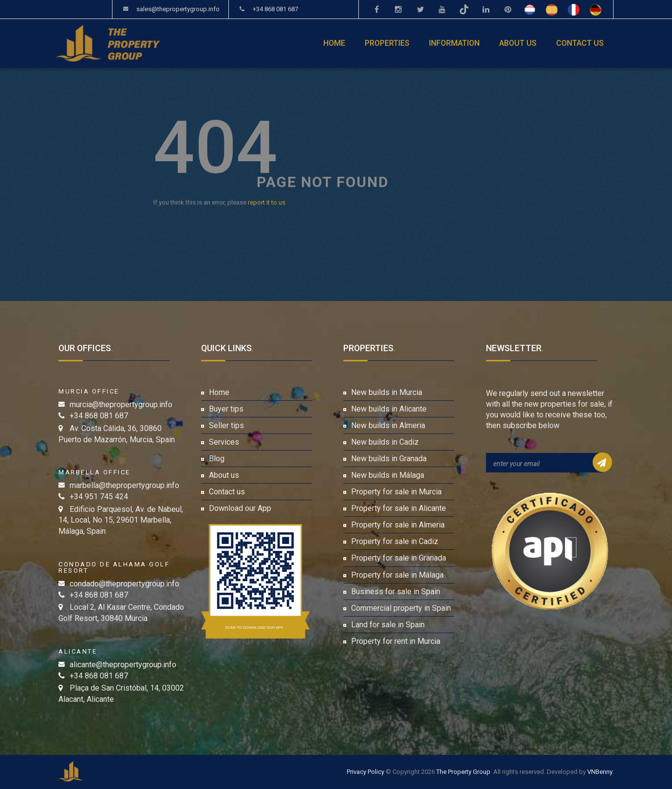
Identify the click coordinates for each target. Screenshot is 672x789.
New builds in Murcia (387, 392)
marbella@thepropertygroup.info (124, 485)
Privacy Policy (365, 772)
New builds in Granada (389, 459)
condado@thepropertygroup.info (124, 584)
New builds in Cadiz (385, 442)
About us (518, 43)
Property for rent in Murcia (396, 641)
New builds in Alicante (389, 409)
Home (334, 43)
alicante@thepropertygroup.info (123, 665)
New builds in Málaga (388, 475)
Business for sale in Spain (396, 592)
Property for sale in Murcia (396, 492)
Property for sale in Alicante (399, 508)
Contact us (580, 43)
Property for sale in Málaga (397, 575)
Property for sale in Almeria (398, 525)
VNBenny (600, 772)
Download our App (240, 508)
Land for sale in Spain (388, 625)
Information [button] (454, 43)
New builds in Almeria (388, 425)
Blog (217, 459)
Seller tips (226, 425)
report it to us (267, 202)
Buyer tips (226, 409)
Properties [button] (387, 43)
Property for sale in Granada (399, 558)
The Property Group (463, 772)
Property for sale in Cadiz (395, 541)
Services (224, 442)
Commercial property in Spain (401, 608)
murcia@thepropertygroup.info (121, 404)
